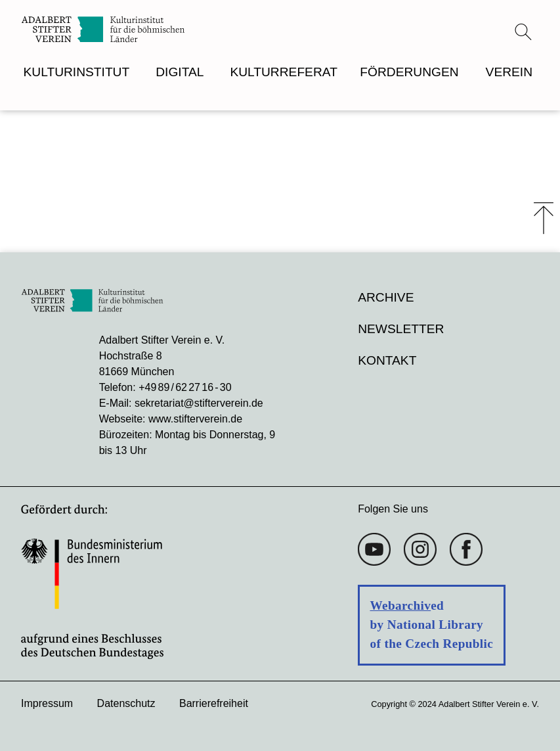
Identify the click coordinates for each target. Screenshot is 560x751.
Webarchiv (401, 605)
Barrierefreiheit (214, 703)
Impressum (47, 703)
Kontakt (387, 360)
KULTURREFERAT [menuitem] (283, 72)
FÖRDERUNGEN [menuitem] (409, 72)
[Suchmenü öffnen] (523, 32)
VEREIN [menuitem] (509, 72)
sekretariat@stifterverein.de (199, 403)
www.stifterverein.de (195, 419)
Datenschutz (126, 703)
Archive (386, 297)
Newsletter (401, 329)
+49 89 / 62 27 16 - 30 (185, 387)
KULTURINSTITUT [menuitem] (77, 72)
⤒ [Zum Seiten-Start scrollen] (544, 218)
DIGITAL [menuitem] (180, 72)
